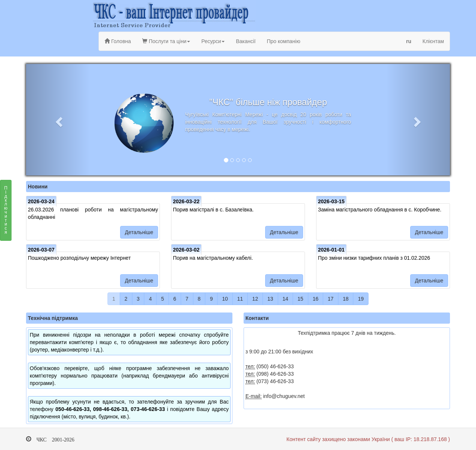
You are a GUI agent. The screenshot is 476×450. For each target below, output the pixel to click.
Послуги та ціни (166, 41)
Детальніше (139, 232)
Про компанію (283, 41)
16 (316, 299)
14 (286, 299)
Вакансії (246, 41)
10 (225, 299)
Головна (118, 41)
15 (300, 299)
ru (409, 41)
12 (255, 299)
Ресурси (213, 41)
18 (346, 299)
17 (331, 299)
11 (240, 299)
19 (361, 299)
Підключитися (6, 212)
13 (270, 299)
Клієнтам (433, 41)
